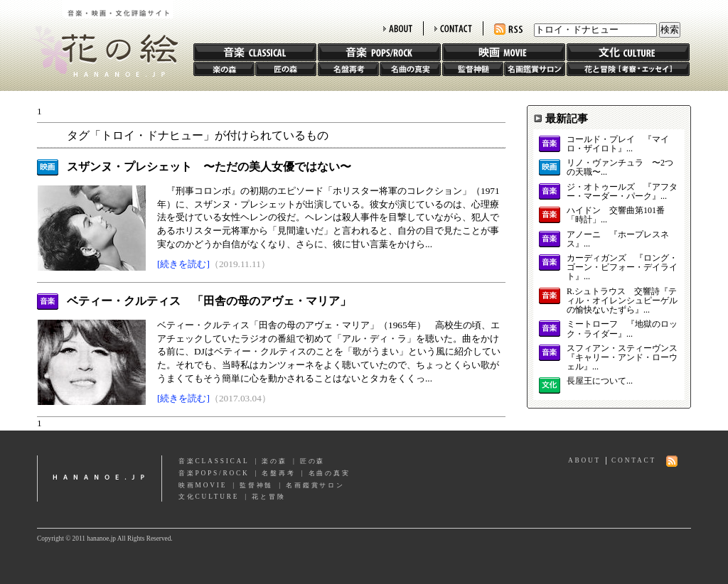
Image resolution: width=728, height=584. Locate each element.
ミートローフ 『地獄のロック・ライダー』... (622, 329)
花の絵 (101, 38)
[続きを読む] (183, 264)
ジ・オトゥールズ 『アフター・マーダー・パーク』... (622, 192)
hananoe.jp (100, 478)
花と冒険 (628, 69)
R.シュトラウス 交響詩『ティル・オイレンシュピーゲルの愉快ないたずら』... (622, 301)
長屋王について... (600, 381)
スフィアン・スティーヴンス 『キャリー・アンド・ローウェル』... (622, 358)
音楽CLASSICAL (214, 461)
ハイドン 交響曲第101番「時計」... (616, 215)
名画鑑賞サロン (535, 69)
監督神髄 (473, 69)
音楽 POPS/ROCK (379, 52)
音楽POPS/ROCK (214, 473)
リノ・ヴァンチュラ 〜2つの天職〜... (620, 168)
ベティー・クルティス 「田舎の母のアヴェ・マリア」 (209, 301)
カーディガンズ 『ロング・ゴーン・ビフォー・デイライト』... (622, 267)
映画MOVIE (203, 485)
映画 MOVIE (504, 52)
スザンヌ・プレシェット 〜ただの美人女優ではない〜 (209, 167)
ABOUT (398, 28)
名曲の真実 (410, 69)
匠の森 (286, 69)
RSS (508, 29)
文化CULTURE (209, 497)
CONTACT (453, 28)
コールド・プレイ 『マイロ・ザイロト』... (618, 144)
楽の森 (224, 69)
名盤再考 (348, 69)
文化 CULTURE (628, 52)
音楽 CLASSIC (255, 52)
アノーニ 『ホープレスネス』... (618, 239)
